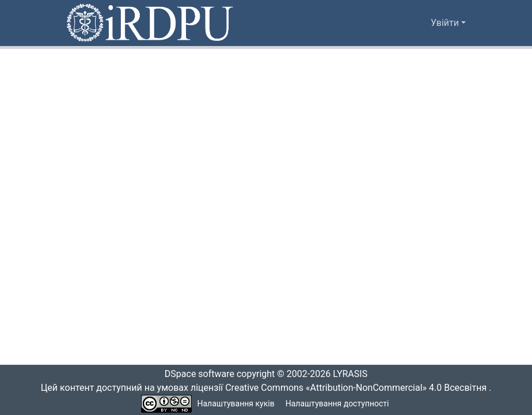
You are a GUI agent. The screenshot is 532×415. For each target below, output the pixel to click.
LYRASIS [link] (353, 374)
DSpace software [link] (196, 374)
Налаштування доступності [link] (337, 404)
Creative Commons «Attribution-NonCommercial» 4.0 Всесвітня (360, 388)
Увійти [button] (446, 23)
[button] (151, 23)
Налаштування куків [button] (236, 404)
